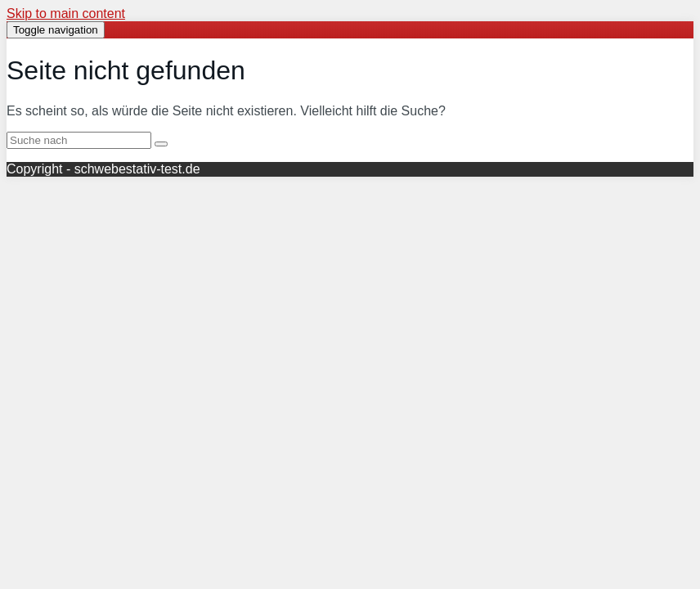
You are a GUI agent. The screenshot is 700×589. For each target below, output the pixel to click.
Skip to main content (66, 13)
